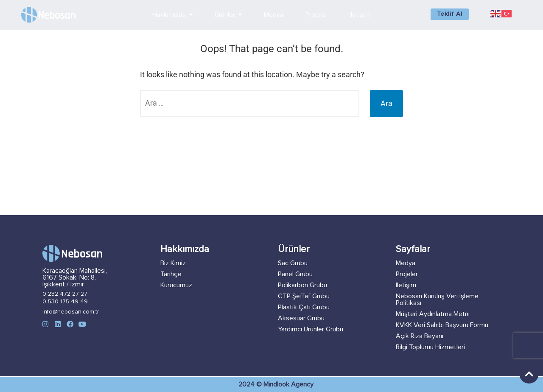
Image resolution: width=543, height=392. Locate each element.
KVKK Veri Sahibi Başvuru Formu (442, 325)
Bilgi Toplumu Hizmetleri (430, 347)
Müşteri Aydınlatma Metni (433, 314)
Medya (406, 263)
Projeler (407, 274)
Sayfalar (413, 249)
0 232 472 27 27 (65, 294)
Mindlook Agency (288, 384)
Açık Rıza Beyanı (420, 336)
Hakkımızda (185, 249)
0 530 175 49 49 (65, 302)
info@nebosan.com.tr (71, 312)
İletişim (406, 285)
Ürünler (294, 249)
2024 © (251, 384)
